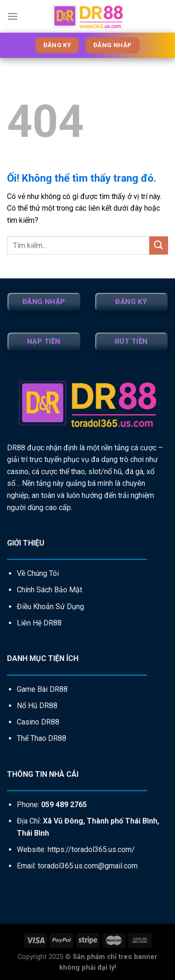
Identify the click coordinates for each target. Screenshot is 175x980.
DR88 (16, 448)
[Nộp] (159, 245)
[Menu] (13, 16)
